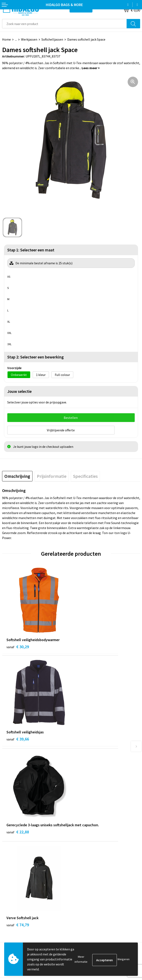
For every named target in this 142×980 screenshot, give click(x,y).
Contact (8, 881)
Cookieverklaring (85, 894)
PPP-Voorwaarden (86, 881)
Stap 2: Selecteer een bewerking (35, 357)
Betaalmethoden (14, 887)
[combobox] (64, 24)
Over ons (79, 833)
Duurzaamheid (83, 827)
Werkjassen (29, 39)
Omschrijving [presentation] (17, 474)
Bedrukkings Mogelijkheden (93, 846)
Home (6, 39)
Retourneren (11, 894)
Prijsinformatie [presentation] (52, 474)
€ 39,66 (87, 645)
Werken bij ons (83, 821)
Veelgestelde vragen (88, 840)
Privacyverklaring (85, 900)
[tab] (17, 474)
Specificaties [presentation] (85, 474)
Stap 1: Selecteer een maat (31, 250)
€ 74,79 (87, 738)
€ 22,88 (18, 743)
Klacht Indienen (13, 900)
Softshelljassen (52, 39)
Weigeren (123, 959)
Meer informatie (81, 959)
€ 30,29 (18, 645)
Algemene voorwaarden (90, 887)
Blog (77, 814)
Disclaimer (81, 906)
